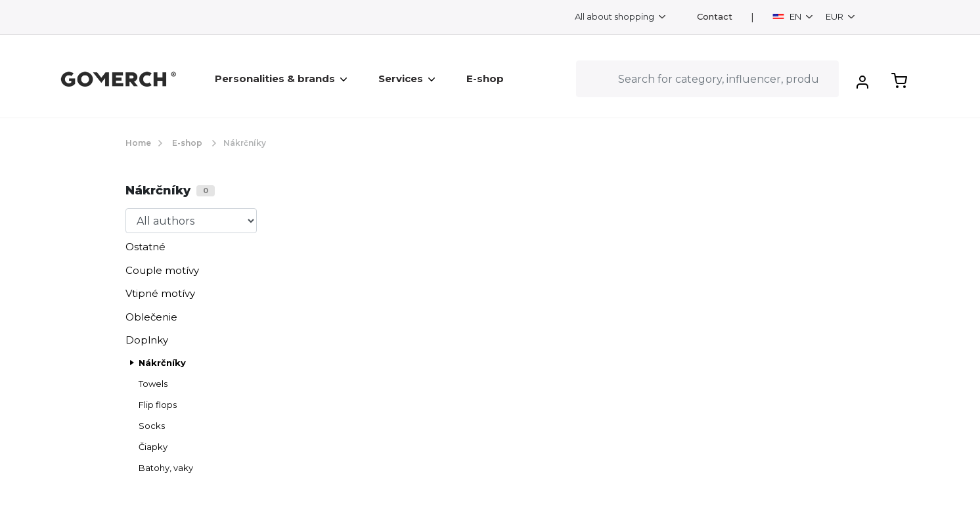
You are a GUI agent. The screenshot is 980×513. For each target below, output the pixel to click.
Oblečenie (151, 317)
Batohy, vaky (166, 468)
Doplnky (147, 340)
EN (788, 16)
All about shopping (615, 16)
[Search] (707, 79)
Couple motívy (162, 270)
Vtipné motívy (160, 293)
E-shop (485, 78)
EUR (835, 16)
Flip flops (158, 405)
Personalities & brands (281, 78)
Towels (153, 384)
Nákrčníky (162, 363)
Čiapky (153, 447)
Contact (715, 17)
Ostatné (145, 247)
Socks (152, 426)
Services (407, 78)
